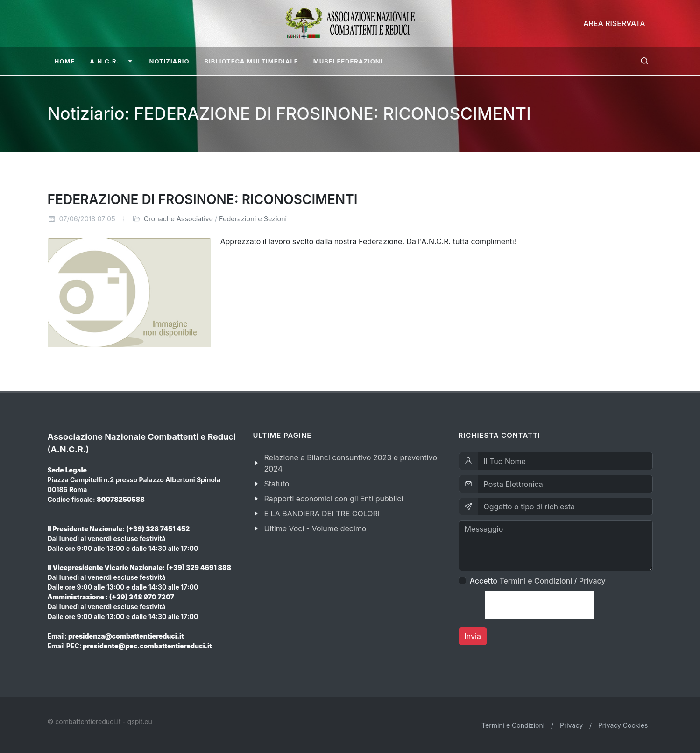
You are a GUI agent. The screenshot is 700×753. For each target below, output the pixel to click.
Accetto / (538, 581)
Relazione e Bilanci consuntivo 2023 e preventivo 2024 (351, 463)
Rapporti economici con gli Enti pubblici (334, 499)
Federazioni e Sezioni (253, 219)
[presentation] (539, 605)
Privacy (592, 581)
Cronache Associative (178, 219)
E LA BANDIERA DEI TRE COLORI (322, 514)
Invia (473, 636)
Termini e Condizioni (536, 581)
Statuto (277, 484)
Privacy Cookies (623, 725)
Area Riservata (614, 23)
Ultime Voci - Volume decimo (315, 528)
